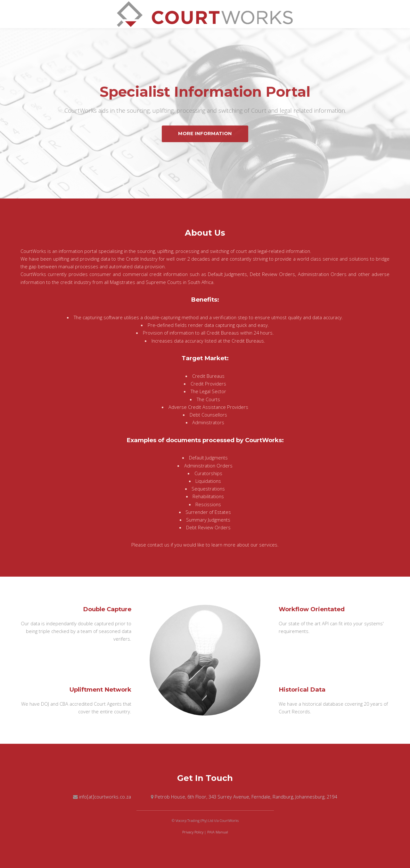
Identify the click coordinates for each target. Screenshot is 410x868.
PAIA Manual (218, 832)
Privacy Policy (193, 832)
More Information (205, 134)
